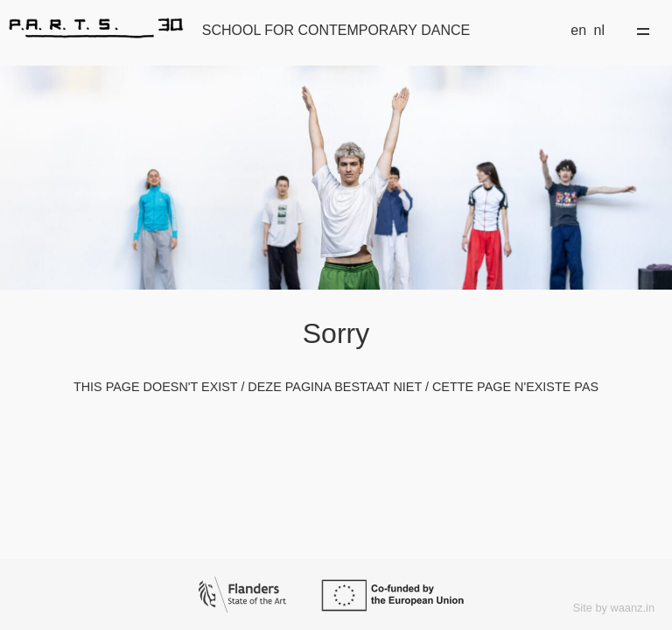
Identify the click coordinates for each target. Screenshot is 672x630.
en (578, 30)
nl (599, 30)
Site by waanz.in (614, 608)
